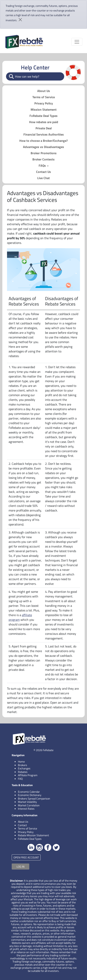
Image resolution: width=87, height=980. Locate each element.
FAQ (20, 779)
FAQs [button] (43, 166)
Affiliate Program (28, 775)
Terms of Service (44, 97)
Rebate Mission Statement (33, 835)
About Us (44, 91)
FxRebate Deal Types (43, 116)
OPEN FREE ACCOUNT (26, 857)
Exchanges (24, 768)
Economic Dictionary (30, 795)
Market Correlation (29, 805)
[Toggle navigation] (77, 42)
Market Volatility (27, 802)
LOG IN (20, 867)
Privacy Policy (44, 103)
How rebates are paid (44, 122)
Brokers (23, 765)
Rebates (23, 772)
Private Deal (44, 128)
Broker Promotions (44, 153)
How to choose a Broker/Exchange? (43, 141)
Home (21, 761)
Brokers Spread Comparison (34, 798)
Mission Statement (44, 109)
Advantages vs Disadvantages (43, 147)
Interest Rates (26, 809)
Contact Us (43, 172)
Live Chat (43, 178)
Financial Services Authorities (44, 134)
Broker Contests (43, 159)
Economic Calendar (29, 792)
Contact (22, 825)
